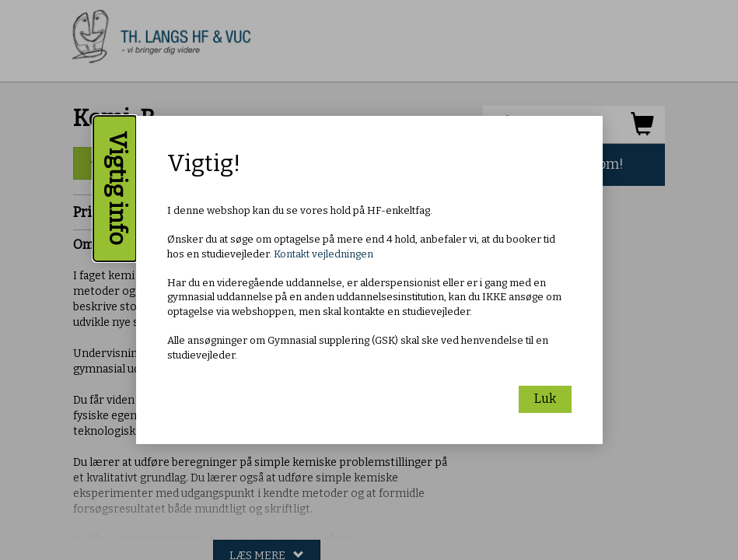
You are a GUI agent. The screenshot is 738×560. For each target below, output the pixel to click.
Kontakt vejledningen (324, 254)
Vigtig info (117, 189)
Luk (545, 399)
